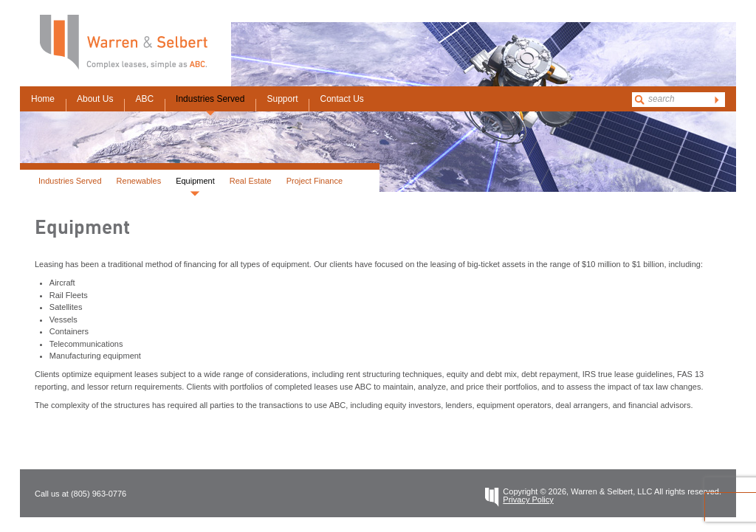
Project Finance (315, 181)
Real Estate (251, 181)
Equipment (195, 181)
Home (43, 99)
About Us (95, 99)
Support (282, 99)
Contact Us (341, 99)
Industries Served (210, 99)
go (717, 100)
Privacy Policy (528, 500)
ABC (144, 99)
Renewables (139, 181)
